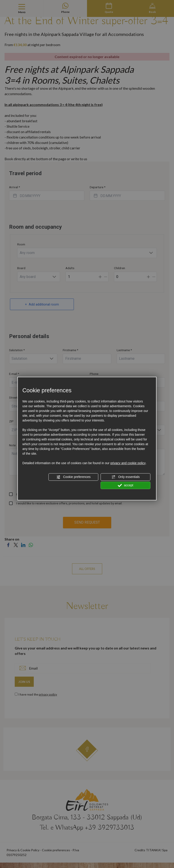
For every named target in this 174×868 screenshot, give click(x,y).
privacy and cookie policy (128, 463)
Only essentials (126, 477)
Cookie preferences (74, 477)
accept (126, 485)
